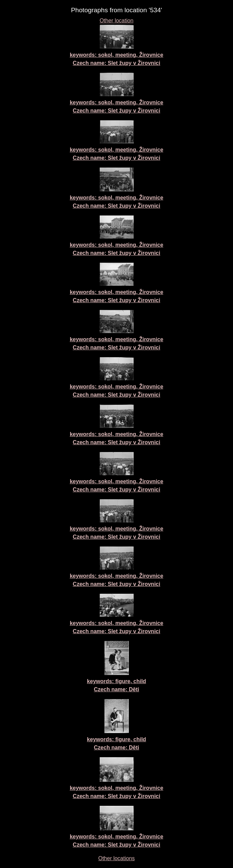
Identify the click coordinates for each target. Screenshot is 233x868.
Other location (117, 21)
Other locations (117, 858)
